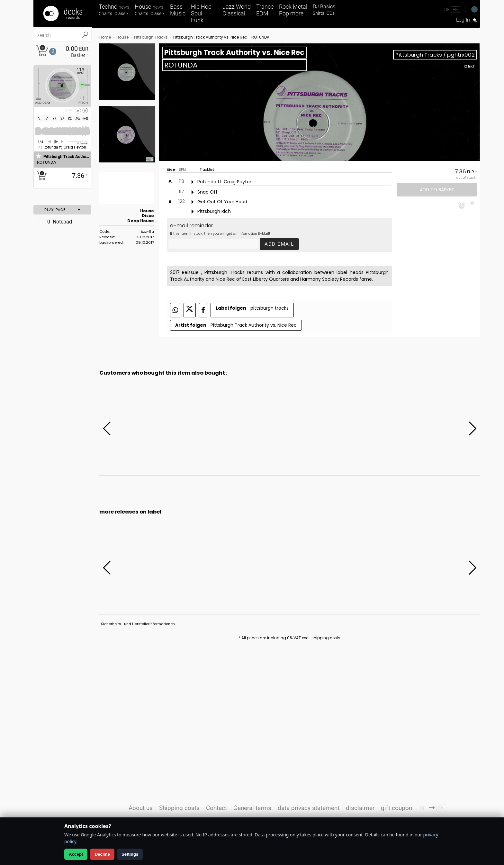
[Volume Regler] (78, 141)
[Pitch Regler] (90, 85)
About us (141, 808)
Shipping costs (179, 808)
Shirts (319, 13)
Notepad (54, 222)
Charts (105, 14)
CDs (331, 13)
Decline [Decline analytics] (102, 854)
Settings (130, 854)
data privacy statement (309, 808)
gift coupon (396, 808)
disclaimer (360, 808)
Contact (216, 808)
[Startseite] (63, 14)
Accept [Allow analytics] (76, 854)
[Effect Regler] (36, 84)
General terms (252, 808)
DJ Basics (324, 7)
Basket (78, 55)
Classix (122, 14)
